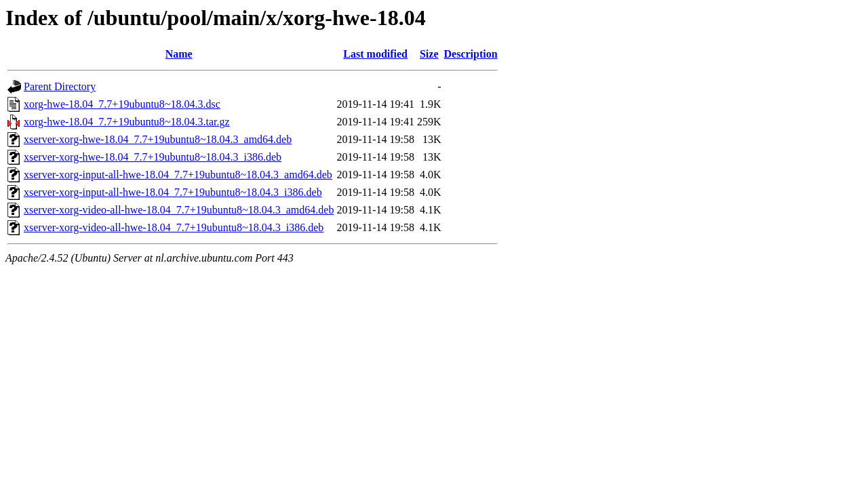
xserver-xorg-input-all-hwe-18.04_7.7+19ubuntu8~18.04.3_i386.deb (173, 192)
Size (429, 54)
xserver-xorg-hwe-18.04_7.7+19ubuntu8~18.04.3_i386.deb (153, 157)
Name (179, 54)
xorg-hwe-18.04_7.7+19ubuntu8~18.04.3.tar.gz (127, 122)
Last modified (375, 54)
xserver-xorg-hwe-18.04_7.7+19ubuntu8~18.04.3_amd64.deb (158, 139)
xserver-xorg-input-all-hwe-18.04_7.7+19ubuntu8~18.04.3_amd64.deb (178, 175)
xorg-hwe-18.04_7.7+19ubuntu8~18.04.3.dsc (122, 104)
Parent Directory (60, 86)
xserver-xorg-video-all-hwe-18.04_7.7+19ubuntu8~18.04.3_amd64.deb (179, 210)
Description (471, 54)
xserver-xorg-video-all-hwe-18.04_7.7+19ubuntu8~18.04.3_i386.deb (174, 227)
